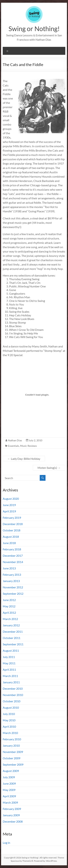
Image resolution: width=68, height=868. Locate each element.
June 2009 (9, 783)
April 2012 (9, 613)
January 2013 (11, 581)
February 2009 (12, 809)
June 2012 (9, 600)
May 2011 (9, 663)
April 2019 (9, 511)
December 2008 (13, 821)
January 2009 (11, 815)
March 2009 (10, 802)
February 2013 (12, 575)
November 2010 (13, 695)
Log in (6, 843)
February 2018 (12, 549)
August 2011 (11, 651)
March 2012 (10, 619)
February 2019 (12, 518)
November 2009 (13, 752)
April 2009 (9, 796)
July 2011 (9, 657)
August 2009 (11, 771)
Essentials (14, 446)
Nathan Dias (15, 440)
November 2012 (13, 587)
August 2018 (11, 537)
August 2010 (11, 707)
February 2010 (12, 739)
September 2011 (13, 644)
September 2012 (13, 594)
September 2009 (13, 764)
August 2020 (11, 499)
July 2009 (9, 777)
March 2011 (10, 676)
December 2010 (13, 688)
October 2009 (12, 758)
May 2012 (9, 606)
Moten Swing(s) (49, 468)
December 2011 (13, 632)
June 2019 (9, 505)
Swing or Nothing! (34, 29)
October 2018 (12, 530)
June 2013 (9, 568)
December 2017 (13, 556)
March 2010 (10, 733)
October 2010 (12, 701)
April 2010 (9, 726)
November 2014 (13, 562)
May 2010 (9, 720)
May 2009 (9, 790)
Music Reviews (28, 446)
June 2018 (9, 543)
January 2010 (11, 745)
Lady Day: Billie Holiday (24, 459)
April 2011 (9, 669)
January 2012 (11, 625)
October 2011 (12, 638)
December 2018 (13, 524)
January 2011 (11, 682)
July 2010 (9, 714)
